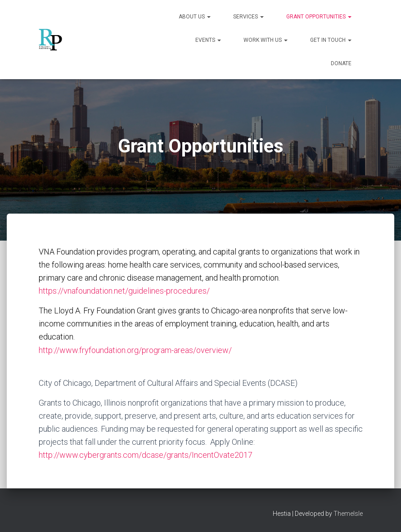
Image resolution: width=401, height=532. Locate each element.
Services (248, 17)
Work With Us (266, 40)
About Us (195, 17)
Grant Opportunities (319, 17)
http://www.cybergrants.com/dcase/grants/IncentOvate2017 (146, 455)
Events (208, 40)
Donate (341, 63)
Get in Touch (331, 40)
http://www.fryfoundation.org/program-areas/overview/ (136, 350)
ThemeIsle (348, 514)
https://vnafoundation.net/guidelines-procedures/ (124, 291)
